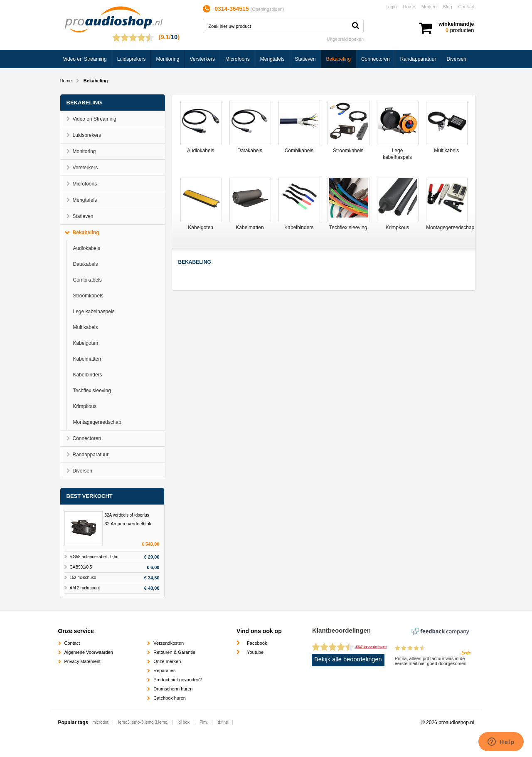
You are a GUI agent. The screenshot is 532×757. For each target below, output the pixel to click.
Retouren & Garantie (174, 652)
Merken (429, 7)
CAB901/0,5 (81, 567)
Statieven (305, 59)
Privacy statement (83, 661)
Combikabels (87, 280)
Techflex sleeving (92, 391)
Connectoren (376, 59)
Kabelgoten (86, 343)
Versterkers (202, 59)
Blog (448, 7)
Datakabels (86, 264)
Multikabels (86, 327)
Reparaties (164, 670)
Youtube (255, 652)
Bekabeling (339, 59)
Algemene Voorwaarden (89, 652)
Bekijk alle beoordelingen (348, 659)
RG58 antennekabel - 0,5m (95, 557)
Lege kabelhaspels (94, 312)
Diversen (456, 59)
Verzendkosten (169, 643)
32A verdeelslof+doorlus (127, 515)
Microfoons (238, 59)
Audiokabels (87, 248)
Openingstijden (267, 9)
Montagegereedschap (97, 422)
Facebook (257, 643)
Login (391, 7)
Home (409, 7)
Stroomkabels (88, 296)
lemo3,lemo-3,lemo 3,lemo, (144, 722)
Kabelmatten (87, 359)
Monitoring (167, 59)
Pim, (204, 722)
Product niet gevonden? (177, 680)
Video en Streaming (85, 59)
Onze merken (167, 661)
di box (184, 722)
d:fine (223, 722)
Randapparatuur (418, 59)
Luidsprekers (132, 59)
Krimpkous (85, 406)
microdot (100, 722)
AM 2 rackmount (85, 588)
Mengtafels (272, 59)
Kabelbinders (88, 375)
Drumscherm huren (173, 689)
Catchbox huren (170, 698)
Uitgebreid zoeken (346, 39)
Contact (466, 7)
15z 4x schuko (83, 578)
